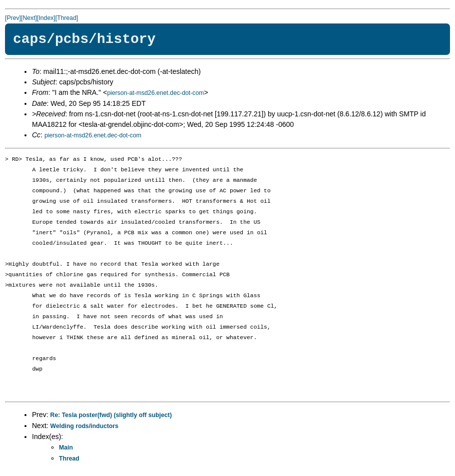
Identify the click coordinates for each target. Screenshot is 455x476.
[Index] (46, 18)
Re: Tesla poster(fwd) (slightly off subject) (111, 415)
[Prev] (13, 18)
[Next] (29, 18)
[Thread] (67, 18)
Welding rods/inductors (85, 426)
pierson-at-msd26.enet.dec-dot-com (155, 93)
